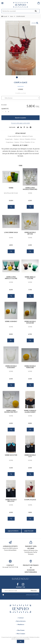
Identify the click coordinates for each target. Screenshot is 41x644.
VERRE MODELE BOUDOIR (30, 322)
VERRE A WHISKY (11, 321)
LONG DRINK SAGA (11, 232)
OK (20, 641)
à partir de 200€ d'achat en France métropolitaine (10, 546)
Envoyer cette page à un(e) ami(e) (21, 123)
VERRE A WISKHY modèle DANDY (30, 411)
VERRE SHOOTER (11, 455)
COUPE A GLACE (21, 82)
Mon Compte (21, 634)
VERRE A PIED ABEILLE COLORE (11, 278)
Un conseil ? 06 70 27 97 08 (10, 564)
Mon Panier (21, 630)
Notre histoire (21, 621)
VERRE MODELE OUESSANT (11, 367)
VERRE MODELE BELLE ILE (11, 500)
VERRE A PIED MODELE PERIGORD (30, 188)
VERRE (11, 188)
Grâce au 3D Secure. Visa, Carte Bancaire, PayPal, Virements (31, 548)
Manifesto (21, 624)
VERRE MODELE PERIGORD (30, 367)
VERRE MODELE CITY (30, 456)
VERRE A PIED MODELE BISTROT (11, 411)
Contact (21, 618)
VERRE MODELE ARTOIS (30, 233)
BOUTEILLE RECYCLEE (11, 193)
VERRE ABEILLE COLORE (30, 278)
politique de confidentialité (32, 595)
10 (11, 200)
